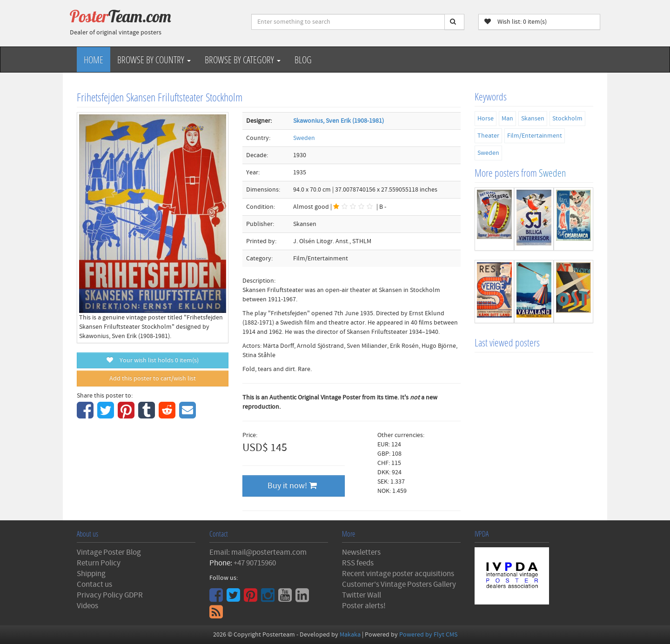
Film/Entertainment (535, 136)
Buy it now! (292, 486)
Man (507, 119)
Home (94, 60)
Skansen (533, 119)
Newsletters (361, 552)
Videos (87, 606)
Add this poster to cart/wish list (153, 378)
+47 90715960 (255, 563)
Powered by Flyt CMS (428, 635)
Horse (486, 119)
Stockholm (567, 119)
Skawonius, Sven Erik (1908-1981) (338, 121)
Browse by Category (243, 60)
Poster (121, 16)
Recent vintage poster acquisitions (398, 574)
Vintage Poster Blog (109, 552)
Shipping (91, 574)
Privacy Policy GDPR (110, 595)
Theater (488, 136)
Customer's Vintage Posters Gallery (399, 584)
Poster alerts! (364, 606)
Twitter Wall (362, 595)
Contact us (94, 584)
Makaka (350, 635)
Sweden (304, 138)
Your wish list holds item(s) (153, 360)
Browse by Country (154, 60)
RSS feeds (358, 563)
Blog (303, 60)
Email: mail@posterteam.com (258, 552)
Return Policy (99, 563)
